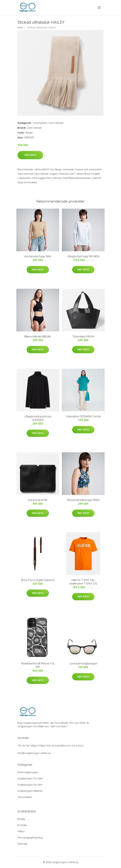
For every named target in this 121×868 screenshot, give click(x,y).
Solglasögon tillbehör (30, 791)
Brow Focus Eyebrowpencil (38, 580)
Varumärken (40, 123)
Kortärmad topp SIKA (38, 256)
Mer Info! (30, 155)
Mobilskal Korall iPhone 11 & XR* (38, 665)
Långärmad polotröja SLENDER (38, 418)
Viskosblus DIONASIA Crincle (83, 416)
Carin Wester (56, 123)
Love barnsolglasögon (83, 663)
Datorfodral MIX (38, 500)
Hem (20, 27)
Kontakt (22, 825)
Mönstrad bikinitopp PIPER (83, 500)
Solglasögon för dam (30, 778)
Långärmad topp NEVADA (83, 256)
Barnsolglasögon (28, 772)
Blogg (21, 819)
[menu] (100, 8)
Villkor (21, 831)
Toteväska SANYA (83, 336)
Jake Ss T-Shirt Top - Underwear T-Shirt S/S (83, 582)
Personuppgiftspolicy (30, 838)
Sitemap (22, 844)
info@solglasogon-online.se (34, 753)
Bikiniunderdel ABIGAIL (38, 336)
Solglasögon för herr (30, 785)
